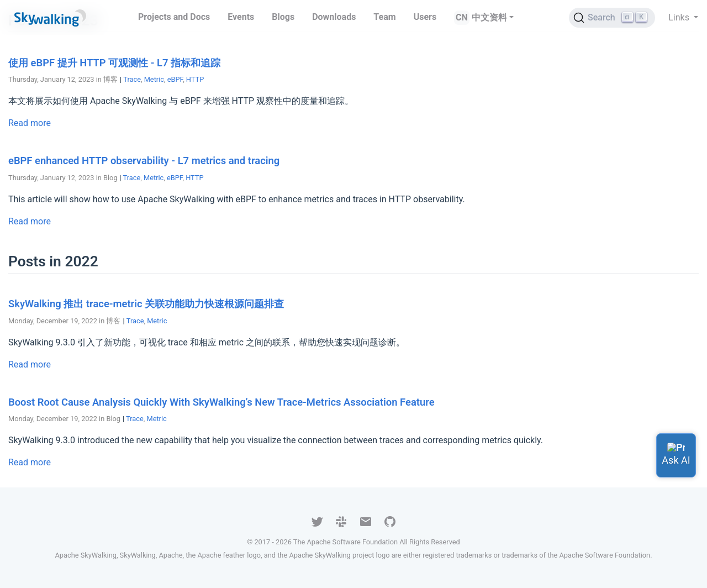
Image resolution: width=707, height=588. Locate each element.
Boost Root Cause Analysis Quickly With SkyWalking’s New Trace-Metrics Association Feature (221, 402)
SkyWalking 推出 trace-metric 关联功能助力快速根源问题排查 (146, 304)
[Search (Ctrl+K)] (612, 18)
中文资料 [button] (489, 17)
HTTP (195, 79)
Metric (154, 79)
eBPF (175, 79)
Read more (30, 123)
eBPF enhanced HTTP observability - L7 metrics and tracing (144, 161)
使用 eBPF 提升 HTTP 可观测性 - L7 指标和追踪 (114, 63)
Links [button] (680, 17)
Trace (132, 79)
